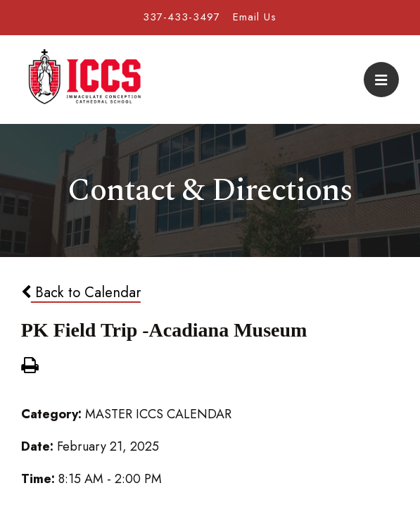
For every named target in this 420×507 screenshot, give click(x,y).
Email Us (255, 17)
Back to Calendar (81, 292)
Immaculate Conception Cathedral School (84, 80)
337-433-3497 (182, 17)
